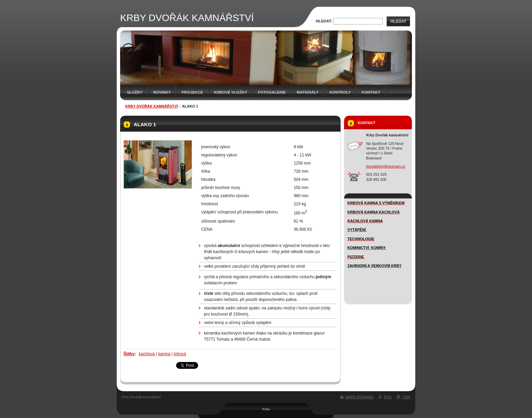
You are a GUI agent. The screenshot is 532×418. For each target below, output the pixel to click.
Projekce (192, 92)
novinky (162, 92)
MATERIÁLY (308, 92)
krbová (180, 354)
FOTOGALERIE (272, 92)
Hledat (398, 21)
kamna (164, 354)
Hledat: (324, 21)
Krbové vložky (230, 92)
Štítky (129, 354)
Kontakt (371, 92)
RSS (388, 397)
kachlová (147, 354)
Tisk (406, 397)
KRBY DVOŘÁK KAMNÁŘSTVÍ (151, 106)
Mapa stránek (359, 397)
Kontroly (340, 92)
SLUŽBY (135, 92)
